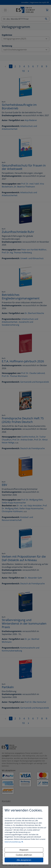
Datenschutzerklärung (13, 842)
